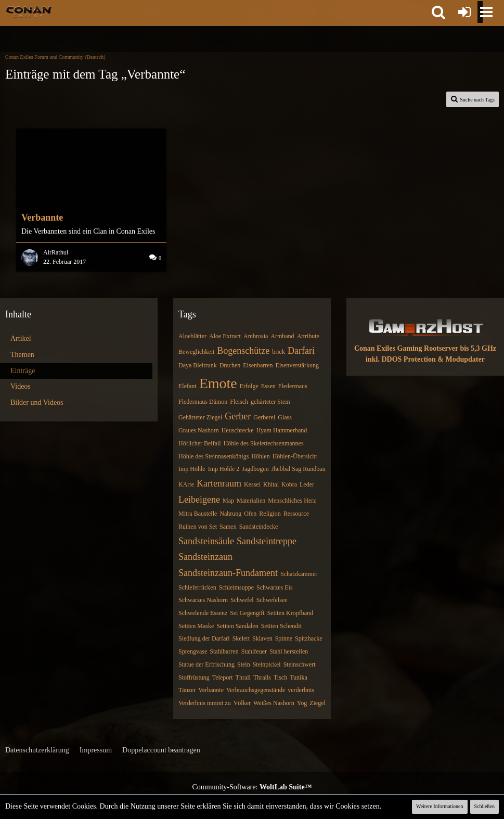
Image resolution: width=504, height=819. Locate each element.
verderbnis (301, 690)
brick (279, 352)
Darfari (301, 351)
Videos (21, 386)
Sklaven (262, 638)
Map (228, 501)
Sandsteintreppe (267, 541)
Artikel (21, 338)
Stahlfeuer (254, 651)
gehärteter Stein (270, 402)
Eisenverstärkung (297, 365)
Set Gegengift (247, 613)
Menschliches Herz (292, 501)
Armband (282, 336)
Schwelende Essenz (203, 613)
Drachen (230, 365)
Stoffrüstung (194, 677)
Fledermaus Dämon (203, 402)
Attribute (308, 336)
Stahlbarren (224, 651)
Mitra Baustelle (198, 514)
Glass (285, 417)
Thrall (243, 677)
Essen (268, 386)
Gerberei (264, 417)
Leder (307, 484)
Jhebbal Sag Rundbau (299, 469)
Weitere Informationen (440, 806)
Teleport (223, 677)
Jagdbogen (255, 469)
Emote (218, 383)
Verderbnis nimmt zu (205, 703)
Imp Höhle (192, 469)
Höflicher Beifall (200, 443)
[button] (438, 12)
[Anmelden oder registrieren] (464, 12)
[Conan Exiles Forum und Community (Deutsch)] (29, 11)
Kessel (252, 484)
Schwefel (242, 600)
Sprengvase (193, 651)
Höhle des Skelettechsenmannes (264, 443)
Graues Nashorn (199, 430)
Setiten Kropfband (290, 613)
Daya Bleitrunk (198, 365)
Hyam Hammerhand (282, 430)
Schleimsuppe (236, 587)
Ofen (250, 514)
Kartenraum (219, 483)
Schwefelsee (272, 600)
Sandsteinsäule (206, 541)
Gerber (238, 416)
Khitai (271, 484)
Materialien (251, 501)
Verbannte (211, 690)
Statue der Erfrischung (206, 664)
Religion (270, 514)
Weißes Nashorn (274, 703)
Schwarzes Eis (275, 587)
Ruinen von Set (198, 527)
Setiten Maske (196, 626)
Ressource (296, 514)
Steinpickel (267, 664)
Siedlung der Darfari (204, 638)
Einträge (23, 371)
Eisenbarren (258, 365)
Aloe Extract (225, 336)
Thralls (262, 677)
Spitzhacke (309, 638)
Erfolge (249, 386)
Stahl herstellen (289, 651)
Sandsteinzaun (205, 557)
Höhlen (260, 456)
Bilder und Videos (37, 402)
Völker (242, 703)
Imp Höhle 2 (224, 469)
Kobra (289, 484)
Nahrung (230, 514)
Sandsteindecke (259, 527)
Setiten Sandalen (237, 626)
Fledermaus (293, 386)
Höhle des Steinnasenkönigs (214, 456)
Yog (302, 703)
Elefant (188, 386)
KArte (186, 484)
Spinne (284, 638)
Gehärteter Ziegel (200, 417)
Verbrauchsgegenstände (256, 690)
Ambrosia (256, 336)
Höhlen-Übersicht (295, 456)
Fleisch (239, 402)
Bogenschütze (243, 351)
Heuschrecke (238, 430)
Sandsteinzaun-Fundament (228, 573)
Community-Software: (252, 787)
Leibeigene (199, 500)
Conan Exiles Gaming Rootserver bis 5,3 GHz (425, 348)
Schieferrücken (197, 587)
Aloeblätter (192, 336)
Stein (244, 664)
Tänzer (187, 690)
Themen (22, 355)
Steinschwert (300, 664)
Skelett (241, 638)
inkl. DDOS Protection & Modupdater (425, 359)
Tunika (299, 677)
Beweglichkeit (196, 352)
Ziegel (318, 703)
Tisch (280, 677)
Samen (228, 527)
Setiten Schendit (281, 626)
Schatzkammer (299, 574)
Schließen (484, 806)
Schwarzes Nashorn (203, 600)
